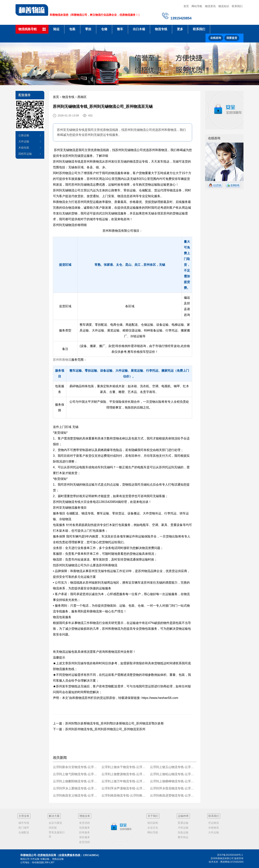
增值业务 (85, 816)
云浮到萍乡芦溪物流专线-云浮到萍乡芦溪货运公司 (125, 788)
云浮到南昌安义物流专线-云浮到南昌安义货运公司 (76, 795)
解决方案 (54, 816)
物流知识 (224, 6)
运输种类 (183, 816)
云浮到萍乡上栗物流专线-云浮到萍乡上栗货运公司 (76, 788)
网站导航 (197, 6)
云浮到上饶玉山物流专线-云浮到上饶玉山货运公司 (173, 767)
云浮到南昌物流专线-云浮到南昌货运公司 (125, 795)
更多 (180, 29)
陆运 (56, 29)
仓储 (104, 29)
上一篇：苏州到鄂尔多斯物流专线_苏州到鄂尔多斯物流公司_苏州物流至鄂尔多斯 (108, 723)
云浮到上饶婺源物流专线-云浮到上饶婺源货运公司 (125, 774)
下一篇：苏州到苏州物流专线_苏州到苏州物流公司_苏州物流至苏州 (99, 729)
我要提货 (232, 38)
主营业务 (24, 816)
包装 (72, 29)
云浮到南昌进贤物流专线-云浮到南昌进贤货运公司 (173, 795)
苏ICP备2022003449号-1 (230, 855)
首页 (186, 6)
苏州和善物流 (62, 360)
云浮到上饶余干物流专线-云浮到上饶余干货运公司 (125, 767)
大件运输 (24, 141)
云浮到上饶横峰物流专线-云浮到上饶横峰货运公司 (173, 781)
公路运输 (24, 135)
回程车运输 (25, 154)
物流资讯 (210, 6)
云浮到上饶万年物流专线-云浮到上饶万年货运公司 (125, 781)
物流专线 (161, 29)
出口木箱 (139, 29)
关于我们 (153, 816)
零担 (88, 29)
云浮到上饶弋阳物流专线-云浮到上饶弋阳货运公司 (76, 774)
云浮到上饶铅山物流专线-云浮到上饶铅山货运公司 (173, 774)
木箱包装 (24, 148)
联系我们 (237, 6)
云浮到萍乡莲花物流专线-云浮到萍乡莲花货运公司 (173, 788)
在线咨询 (216, 38)
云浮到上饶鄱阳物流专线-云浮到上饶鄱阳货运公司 (76, 781)
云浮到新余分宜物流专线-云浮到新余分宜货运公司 (76, 767)
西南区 (82, 97)
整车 (120, 29)
